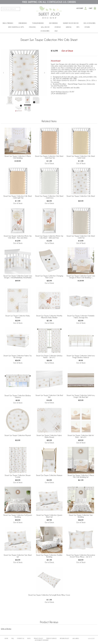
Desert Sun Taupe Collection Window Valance (18, 396)
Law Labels (76, 638)
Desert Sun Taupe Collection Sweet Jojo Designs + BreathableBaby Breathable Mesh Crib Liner (18, 277)
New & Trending (8, 23)
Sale (56, 31)
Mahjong (32, 27)
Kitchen (87, 27)
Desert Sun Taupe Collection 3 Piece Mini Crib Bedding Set (81, 476)
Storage (58, 27)
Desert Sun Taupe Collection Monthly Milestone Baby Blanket (49, 317)
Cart (91, 8)
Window (69, 27)
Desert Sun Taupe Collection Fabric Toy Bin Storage (18, 357)
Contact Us (21, 638)
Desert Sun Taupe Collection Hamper (49, 475)
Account (80, 8)
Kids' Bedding (53, 23)
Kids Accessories (90, 23)
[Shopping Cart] (95, 8)
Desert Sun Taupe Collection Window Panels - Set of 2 (49, 357)
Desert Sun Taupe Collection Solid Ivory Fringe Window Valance (81, 357)
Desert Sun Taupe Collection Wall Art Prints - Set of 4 (81, 436)
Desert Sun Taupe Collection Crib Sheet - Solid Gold (81, 157)
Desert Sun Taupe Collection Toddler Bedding (49, 556)
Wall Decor (45, 27)
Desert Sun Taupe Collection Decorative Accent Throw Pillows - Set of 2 (81, 556)
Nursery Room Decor (71, 23)
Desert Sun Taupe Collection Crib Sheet (81, 196)
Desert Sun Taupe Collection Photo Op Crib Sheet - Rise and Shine (18, 237)
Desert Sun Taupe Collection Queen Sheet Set (49, 516)
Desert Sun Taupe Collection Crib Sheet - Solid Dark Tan (49, 157)
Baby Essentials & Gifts (16, 27)
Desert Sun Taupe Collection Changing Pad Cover (49, 277)
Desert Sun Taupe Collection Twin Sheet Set (18, 556)
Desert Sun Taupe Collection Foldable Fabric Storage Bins (81, 317)
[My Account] (86, 8)
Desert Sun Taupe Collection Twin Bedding (81, 516)
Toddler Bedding (38, 23)
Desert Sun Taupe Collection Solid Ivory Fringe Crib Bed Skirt (81, 396)
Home (6, 638)
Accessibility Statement (42, 640)
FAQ (13, 638)
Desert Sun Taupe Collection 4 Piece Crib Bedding (18, 157)
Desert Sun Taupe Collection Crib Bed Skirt (49, 396)
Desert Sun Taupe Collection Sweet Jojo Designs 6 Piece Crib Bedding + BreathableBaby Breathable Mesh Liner (81, 277)
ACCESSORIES (45, 31)
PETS (78, 27)
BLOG (29, 638)
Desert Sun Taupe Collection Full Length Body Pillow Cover (49, 595)
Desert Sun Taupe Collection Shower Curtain (18, 476)
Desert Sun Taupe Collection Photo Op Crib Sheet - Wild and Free (49, 237)
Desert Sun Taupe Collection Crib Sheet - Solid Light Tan (18, 197)
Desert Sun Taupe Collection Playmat (18, 435)
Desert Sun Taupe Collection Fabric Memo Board (49, 436)
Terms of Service (51, 638)
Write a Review (6, 629)
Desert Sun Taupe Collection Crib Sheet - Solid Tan (81, 237)
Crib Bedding (23, 23)
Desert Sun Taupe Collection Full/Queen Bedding (18, 516)
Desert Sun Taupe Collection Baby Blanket (18, 317)
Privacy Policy (38, 638)
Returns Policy (64, 638)
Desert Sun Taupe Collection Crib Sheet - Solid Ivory (49, 197)
